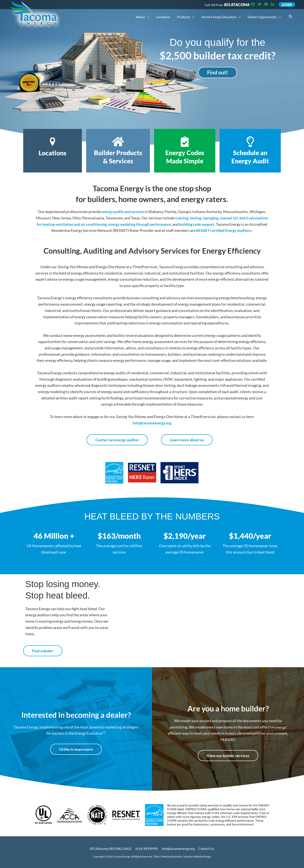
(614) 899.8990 (146, 848)
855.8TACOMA (235, 5)
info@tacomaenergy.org (152, 423)
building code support (220, 224)
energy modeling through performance (162, 224)
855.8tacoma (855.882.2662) (109, 848)
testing (205, 218)
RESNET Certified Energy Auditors (235, 231)
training (191, 218)
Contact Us (208, 848)
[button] (290, 17)
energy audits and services (123, 212)
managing (221, 218)
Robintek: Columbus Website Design (191, 856)
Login (286, 5)
